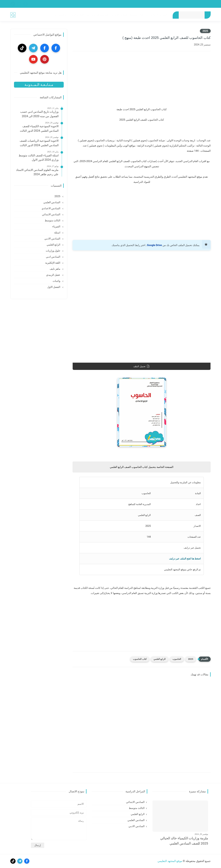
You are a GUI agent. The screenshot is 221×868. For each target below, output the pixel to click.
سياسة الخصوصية (200, 4)
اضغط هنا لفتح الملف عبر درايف (185, 559)
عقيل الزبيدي (54, 275)
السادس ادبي (53, 257)
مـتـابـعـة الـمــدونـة (39, 85)
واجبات (57, 281)
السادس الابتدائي (119, 15)
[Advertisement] (142, 82)
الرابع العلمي (160, 659)
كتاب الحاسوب (140, 659)
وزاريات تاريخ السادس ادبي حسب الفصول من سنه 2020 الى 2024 (39, 114)
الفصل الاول (54, 287)
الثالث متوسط (136, 15)
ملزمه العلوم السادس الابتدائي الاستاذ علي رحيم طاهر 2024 (37, 172)
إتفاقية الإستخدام (157, 4)
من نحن (140, 4)
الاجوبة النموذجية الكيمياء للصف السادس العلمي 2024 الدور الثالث (39, 128)
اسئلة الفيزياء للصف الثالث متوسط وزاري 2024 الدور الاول (39, 158)
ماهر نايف (55, 269)
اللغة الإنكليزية (53, 263)
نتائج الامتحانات (62, 15)
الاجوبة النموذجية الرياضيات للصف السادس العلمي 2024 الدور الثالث (39, 143)
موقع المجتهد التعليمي (170, 861)
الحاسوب (177, 659)
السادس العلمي (52, 202)
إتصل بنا (127, 4)
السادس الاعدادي (158, 15)
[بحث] (13, 15)
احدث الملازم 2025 (80, 15)
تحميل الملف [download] (141, 366)
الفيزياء (57, 227)
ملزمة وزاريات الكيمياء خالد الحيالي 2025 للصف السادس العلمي (184, 841)
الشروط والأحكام (178, 4)
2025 (205, 31)
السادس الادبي (53, 239)
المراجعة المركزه (100, 15)
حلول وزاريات (53, 251)
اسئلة (58, 233)
